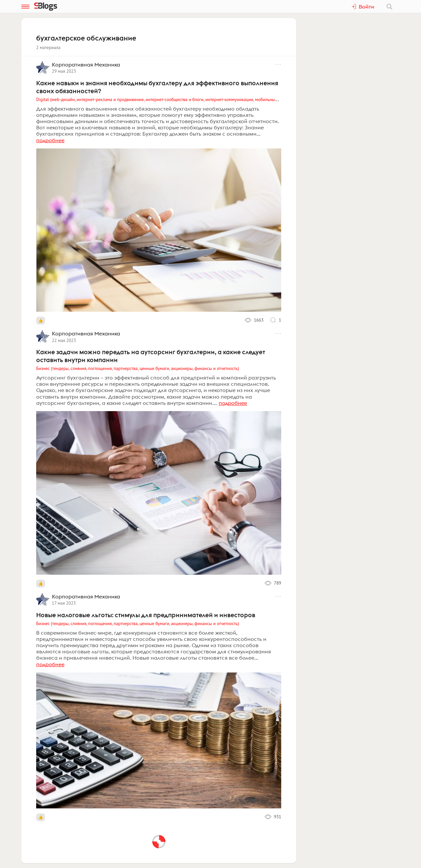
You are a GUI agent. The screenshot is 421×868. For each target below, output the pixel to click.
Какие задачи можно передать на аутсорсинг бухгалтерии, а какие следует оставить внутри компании (151, 356)
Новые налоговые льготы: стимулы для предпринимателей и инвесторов (146, 615)
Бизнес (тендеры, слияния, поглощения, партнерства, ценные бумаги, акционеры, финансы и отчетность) (138, 368)
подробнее (50, 140)
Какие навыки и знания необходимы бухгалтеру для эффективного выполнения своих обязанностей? (157, 87)
